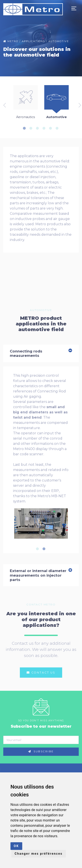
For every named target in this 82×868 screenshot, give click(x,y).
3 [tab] (39, 128)
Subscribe (41, 751)
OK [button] (16, 846)
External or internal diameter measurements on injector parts (41, 575)
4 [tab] (45, 128)
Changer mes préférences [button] (39, 854)
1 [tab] (26, 128)
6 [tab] (58, 128)
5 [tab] (52, 128)
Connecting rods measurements (41, 353)
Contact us (41, 673)
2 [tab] (32, 128)
